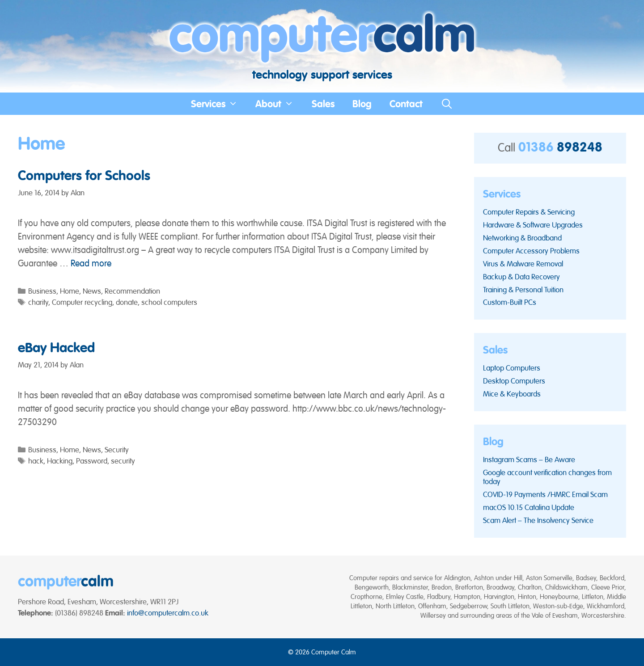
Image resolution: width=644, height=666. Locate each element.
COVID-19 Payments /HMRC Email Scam (545, 494)
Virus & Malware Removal (523, 264)
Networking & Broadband (522, 238)
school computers (169, 302)
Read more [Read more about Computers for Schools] (91, 263)
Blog (362, 104)
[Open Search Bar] (447, 104)
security (123, 461)
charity (38, 302)
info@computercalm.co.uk (168, 613)
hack (36, 461)
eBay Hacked (56, 348)
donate (127, 302)
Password (92, 461)
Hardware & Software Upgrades (533, 225)
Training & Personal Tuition (523, 290)
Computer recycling (82, 302)
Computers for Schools (84, 175)
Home (70, 291)
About (279, 104)
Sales (323, 104)
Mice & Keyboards (512, 394)
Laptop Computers (512, 368)
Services (219, 104)
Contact (406, 104)
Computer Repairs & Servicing (529, 212)
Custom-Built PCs (510, 302)
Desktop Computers (514, 381)
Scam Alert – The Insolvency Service (538, 520)
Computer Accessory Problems (531, 251)
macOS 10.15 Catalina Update (529, 507)
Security (117, 450)
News (92, 291)
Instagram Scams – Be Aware (529, 459)
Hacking (60, 461)
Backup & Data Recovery (521, 277)
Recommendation (132, 291)
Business (42, 291)
